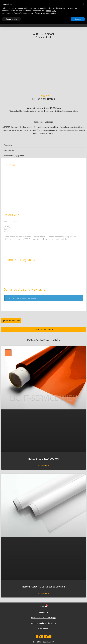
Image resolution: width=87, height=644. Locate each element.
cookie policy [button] (51, 11)
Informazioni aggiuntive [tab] (14, 156)
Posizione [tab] (8, 145)
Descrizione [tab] (9, 150)
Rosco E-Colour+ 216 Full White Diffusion (44, 587)
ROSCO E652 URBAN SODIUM (43, 459)
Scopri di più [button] (11, 19)
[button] (84, 4)
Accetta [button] (78, 19)
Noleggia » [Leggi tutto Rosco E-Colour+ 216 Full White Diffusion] (43, 593)
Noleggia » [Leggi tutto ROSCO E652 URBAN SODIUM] (43, 465)
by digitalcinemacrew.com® (44, 642)
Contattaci (43, 612)
